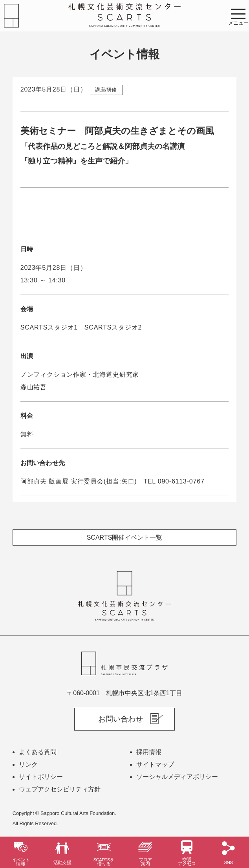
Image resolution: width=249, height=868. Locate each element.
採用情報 (149, 752)
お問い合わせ (121, 719)
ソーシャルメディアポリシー (177, 777)
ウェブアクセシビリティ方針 (60, 789)
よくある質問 (38, 752)
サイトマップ (155, 765)
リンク (28, 765)
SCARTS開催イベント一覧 (125, 537)
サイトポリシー (41, 777)
